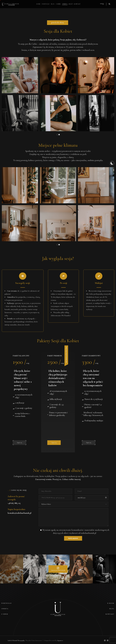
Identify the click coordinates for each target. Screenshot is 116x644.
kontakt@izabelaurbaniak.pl (19, 513)
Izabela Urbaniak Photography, (16, 640)
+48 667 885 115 (14, 503)
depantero (60, 640)
